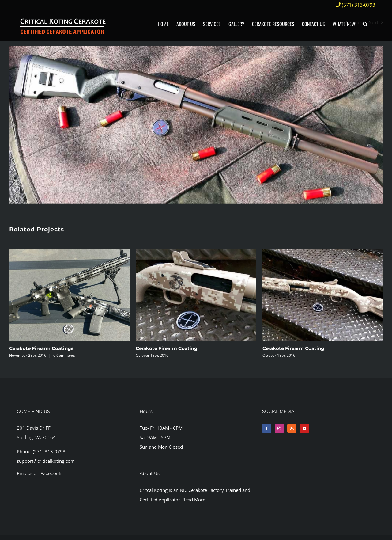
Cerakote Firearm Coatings (41, 348)
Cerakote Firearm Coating (167, 348)
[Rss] (292, 428)
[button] (365, 24)
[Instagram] (279, 428)
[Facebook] (267, 428)
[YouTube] (304, 428)
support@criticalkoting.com (46, 461)
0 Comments (64, 355)
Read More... (196, 500)
